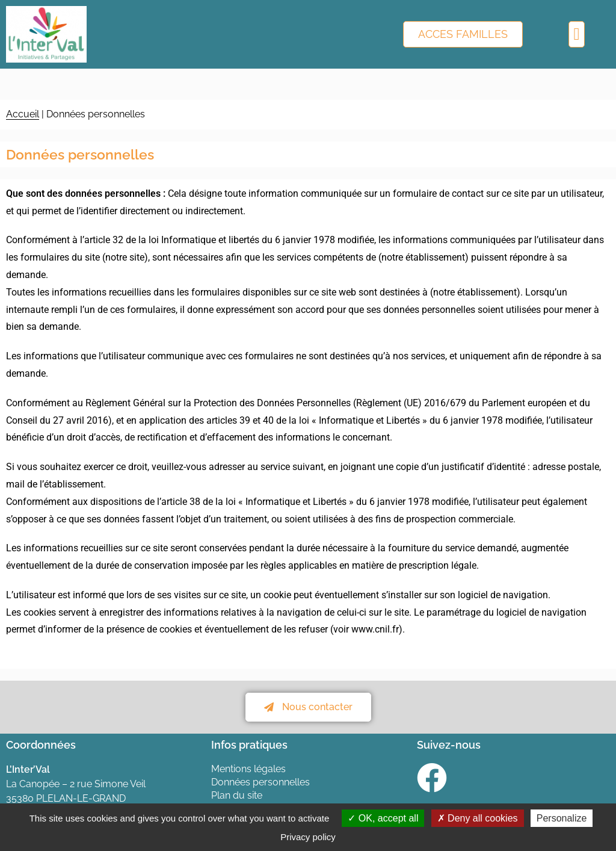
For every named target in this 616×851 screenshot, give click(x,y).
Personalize (562, 818)
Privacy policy (308, 837)
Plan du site (237, 795)
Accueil (23, 114)
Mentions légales (248, 769)
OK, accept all (383, 818)
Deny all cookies (478, 818)
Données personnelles (260, 782)
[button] (576, 34)
